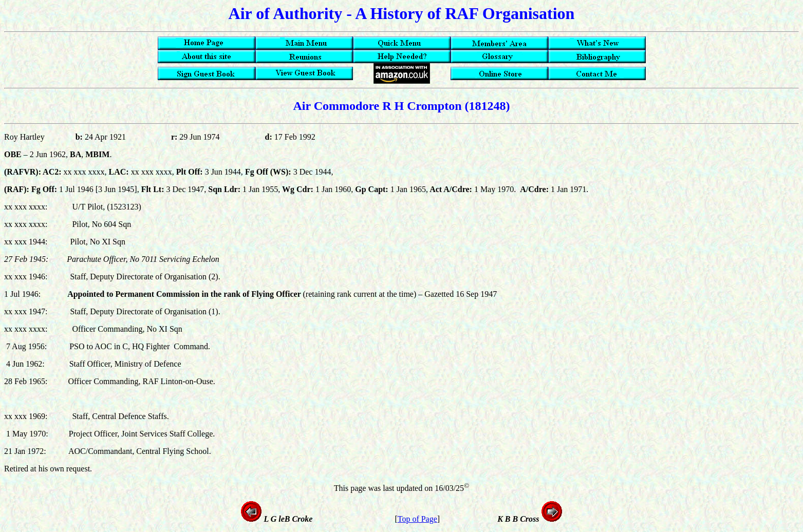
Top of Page (417, 519)
